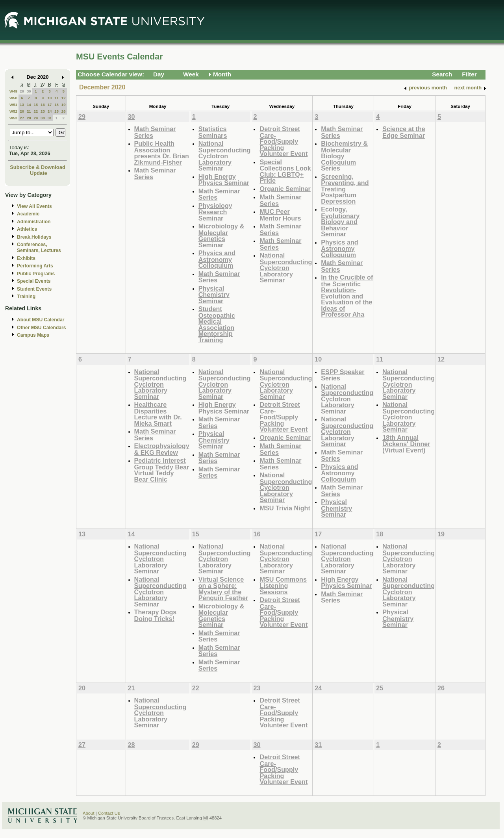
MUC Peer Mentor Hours (280, 215)
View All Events (34, 206)
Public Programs (36, 274)
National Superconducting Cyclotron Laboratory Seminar (225, 156)
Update (39, 173)
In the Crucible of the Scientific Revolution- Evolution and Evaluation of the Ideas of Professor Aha (347, 296)
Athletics (27, 229)
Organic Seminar (285, 189)
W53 (13, 118)
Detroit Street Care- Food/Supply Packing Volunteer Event (283, 141)
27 (22, 118)
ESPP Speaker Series (343, 375)
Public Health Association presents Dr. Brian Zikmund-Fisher (162, 153)
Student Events (34, 289)
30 (29, 91)
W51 (13, 105)
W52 (13, 111)
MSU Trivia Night (285, 508)
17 (50, 105)
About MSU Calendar (41, 320)
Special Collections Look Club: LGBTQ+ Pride (285, 171)
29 (22, 91)
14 (29, 105)
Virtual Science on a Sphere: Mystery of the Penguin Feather (223, 589)
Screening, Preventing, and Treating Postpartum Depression (345, 189)
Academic (28, 214)
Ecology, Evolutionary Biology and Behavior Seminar (340, 222)
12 (64, 98)
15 (36, 105)
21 (29, 111)
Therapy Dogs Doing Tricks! (156, 615)
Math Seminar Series (155, 132)
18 (57, 105)
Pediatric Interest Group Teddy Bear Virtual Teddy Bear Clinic (162, 470)
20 (22, 111)
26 (64, 111)
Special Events (34, 281)
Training (26, 297)
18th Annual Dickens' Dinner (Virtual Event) (406, 444)
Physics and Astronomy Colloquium (217, 259)
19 (64, 105)
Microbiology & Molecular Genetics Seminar (221, 235)
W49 (13, 91)
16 (43, 105)
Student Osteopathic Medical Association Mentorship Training (217, 324)
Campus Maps (33, 335)
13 (22, 105)
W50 (13, 98)
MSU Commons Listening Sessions (283, 586)
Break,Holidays (34, 237)
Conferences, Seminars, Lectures (39, 248)
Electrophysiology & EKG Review (162, 449)
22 (36, 111)
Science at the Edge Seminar (404, 132)
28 (29, 118)
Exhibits (26, 258)
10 (50, 98)
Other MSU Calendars (42, 328)
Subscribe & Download (38, 167)
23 (43, 111)
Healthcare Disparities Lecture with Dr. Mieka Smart (158, 414)
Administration (34, 222)
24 (50, 111)
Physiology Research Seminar (215, 212)
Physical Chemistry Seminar (214, 295)
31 (50, 118)
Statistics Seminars (213, 132)
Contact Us (109, 813)
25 (57, 111)
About (89, 813)
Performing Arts (35, 266)
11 (57, 98)
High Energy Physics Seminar (224, 180)
